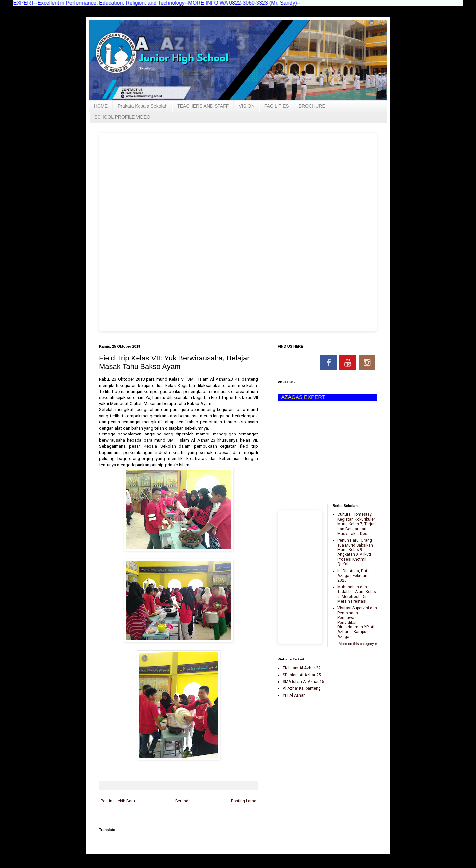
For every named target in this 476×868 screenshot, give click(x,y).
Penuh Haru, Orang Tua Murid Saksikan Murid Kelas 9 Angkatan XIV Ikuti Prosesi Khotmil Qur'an (355, 552)
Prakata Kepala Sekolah (142, 106)
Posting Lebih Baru (118, 801)
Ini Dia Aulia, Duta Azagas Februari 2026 (354, 576)
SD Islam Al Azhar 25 (302, 675)
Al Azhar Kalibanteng (302, 688)
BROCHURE (312, 106)
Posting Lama (244, 801)
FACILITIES (277, 106)
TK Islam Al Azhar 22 (302, 668)
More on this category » (358, 644)
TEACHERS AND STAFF (203, 106)
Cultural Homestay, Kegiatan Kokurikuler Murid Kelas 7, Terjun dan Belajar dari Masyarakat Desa (357, 524)
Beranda (183, 801)
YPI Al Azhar (294, 695)
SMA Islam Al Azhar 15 (303, 682)
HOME (101, 106)
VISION (246, 106)
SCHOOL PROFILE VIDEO (122, 117)
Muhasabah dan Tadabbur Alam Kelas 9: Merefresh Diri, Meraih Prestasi (357, 594)
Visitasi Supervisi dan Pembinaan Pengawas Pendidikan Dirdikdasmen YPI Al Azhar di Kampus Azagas (357, 622)
